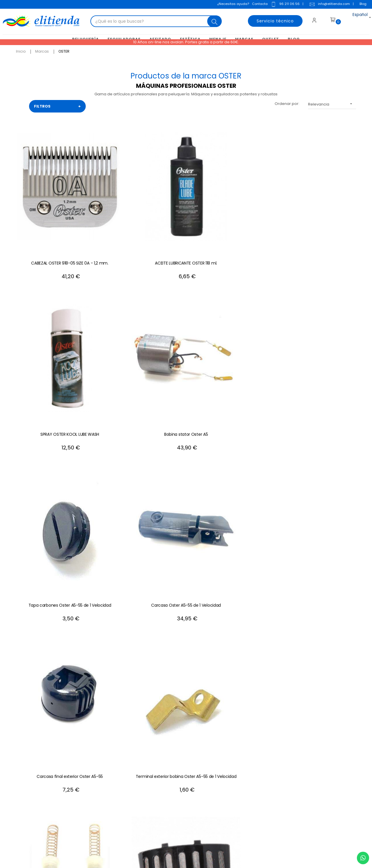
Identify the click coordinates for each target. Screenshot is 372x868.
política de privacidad (325, 758)
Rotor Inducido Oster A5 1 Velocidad (116, 427)
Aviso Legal (145, 741)
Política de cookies (153, 758)
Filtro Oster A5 (326, 313)
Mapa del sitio (148, 776)
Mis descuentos (219, 767)
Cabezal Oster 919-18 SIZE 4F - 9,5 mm (256, 427)
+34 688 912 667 (86, 811)
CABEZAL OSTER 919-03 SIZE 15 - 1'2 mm (116, 538)
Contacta (258, 4)
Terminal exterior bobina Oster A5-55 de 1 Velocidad (186, 316)
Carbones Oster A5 (256, 313)
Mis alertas (214, 784)
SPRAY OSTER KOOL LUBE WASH (186, 202)
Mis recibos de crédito (225, 776)
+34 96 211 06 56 (333, 668)
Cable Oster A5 (47, 424)
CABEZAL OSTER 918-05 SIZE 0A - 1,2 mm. (47, 205)
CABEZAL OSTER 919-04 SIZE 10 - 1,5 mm (46, 538)
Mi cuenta (213, 732)
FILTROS (57, 105)
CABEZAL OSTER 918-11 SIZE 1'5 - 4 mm (325, 427)
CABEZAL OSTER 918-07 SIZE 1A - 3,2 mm (186, 538)
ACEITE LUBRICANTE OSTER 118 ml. (116, 205)
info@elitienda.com (328, 5)
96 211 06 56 (283, 5)
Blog (361, 4)
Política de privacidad (155, 767)
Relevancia (332, 103)
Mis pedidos (216, 758)
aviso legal (287, 767)
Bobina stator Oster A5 (256, 202)
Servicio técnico (271, 19)
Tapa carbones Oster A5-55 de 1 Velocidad (325, 205)
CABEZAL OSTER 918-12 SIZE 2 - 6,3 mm (256, 538)
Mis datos (213, 741)
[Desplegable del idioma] (354, 19)
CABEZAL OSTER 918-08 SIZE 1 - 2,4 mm (186, 427)
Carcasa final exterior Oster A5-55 (116, 316)
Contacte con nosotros (157, 732)
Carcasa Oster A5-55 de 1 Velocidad (46, 316)
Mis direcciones (219, 750)
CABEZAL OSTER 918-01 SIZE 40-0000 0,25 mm (325, 538)
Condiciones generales (157, 750)
